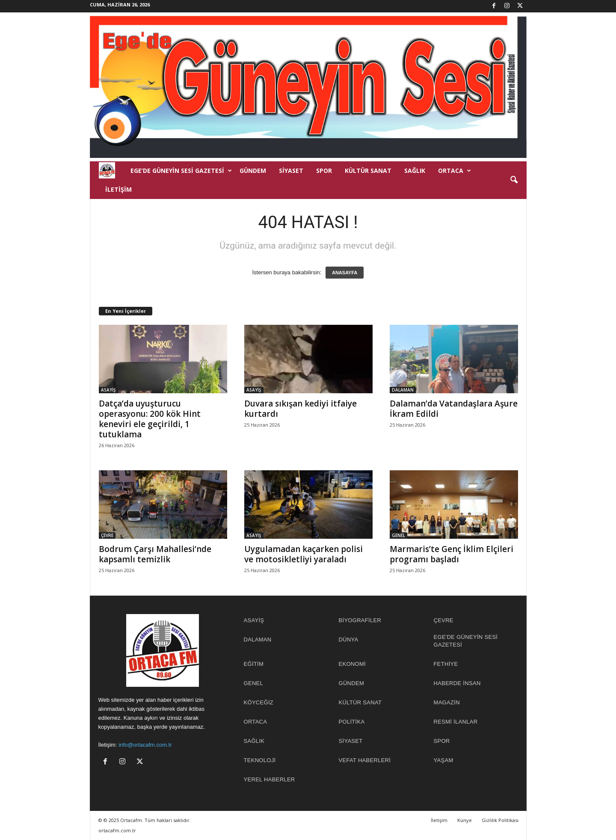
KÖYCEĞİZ (259, 702)
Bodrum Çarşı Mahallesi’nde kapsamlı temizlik (155, 554)
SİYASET (291, 171)
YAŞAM (444, 760)
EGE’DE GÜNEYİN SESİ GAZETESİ (181, 171)
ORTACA (455, 171)
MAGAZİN (447, 702)
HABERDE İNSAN (457, 683)
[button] (514, 180)
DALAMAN (403, 390)
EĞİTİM (254, 664)
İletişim (118, 189)
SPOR (324, 171)
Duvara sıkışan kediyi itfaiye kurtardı (301, 409)
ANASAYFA (345, 273)
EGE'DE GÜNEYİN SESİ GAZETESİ (466, 641)
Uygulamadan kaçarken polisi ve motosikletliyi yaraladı (304, 554)
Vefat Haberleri (365, 760)
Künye (465, 820)
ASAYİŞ (108, 390)
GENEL (398, 535)
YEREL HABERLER (269, 779)
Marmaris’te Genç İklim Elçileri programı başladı (452, 554)
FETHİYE (446, 664)
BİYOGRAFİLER (360, 620)
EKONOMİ (352, 664)
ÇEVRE (107, 535)
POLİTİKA (352, 722)
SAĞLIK (415, 171)
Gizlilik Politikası (500, 820)
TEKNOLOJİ (260, 760)
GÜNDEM (253, 171)
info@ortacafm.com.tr (145, 745)
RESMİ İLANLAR (456, 722)
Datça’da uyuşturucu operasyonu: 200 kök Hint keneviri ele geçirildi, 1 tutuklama (150, 419)
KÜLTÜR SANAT (368, 171)
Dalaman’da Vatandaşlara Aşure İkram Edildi (454, 409)
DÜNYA (349, 640)
